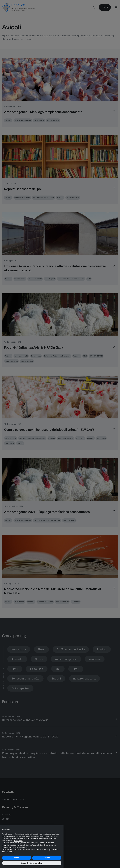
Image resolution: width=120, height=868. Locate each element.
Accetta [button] (47, 858)
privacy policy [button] (11, 836)
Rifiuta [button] (17, 858)
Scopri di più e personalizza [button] (32, 863)
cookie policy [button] (18, 841)
